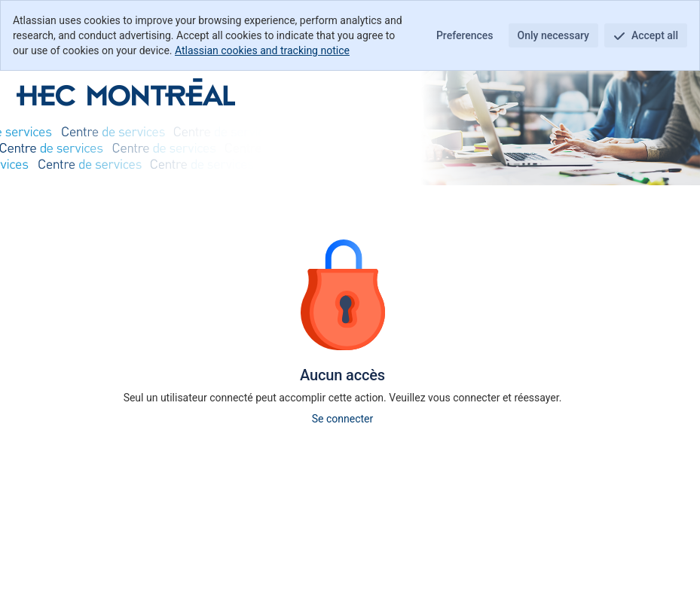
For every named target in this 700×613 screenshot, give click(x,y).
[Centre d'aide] (126, 92)
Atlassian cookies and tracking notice (262, 50)
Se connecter (342, 419)
